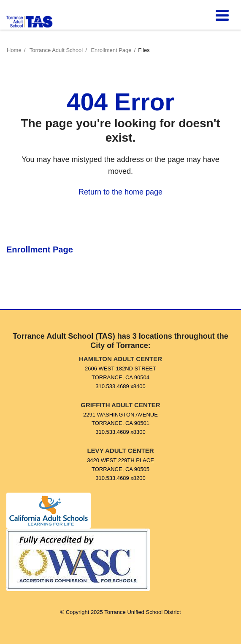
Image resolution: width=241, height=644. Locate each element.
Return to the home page (120, 192)
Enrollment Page (111, 50)
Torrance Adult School (56, 50)
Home (14, 50)
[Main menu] (222, 15)
